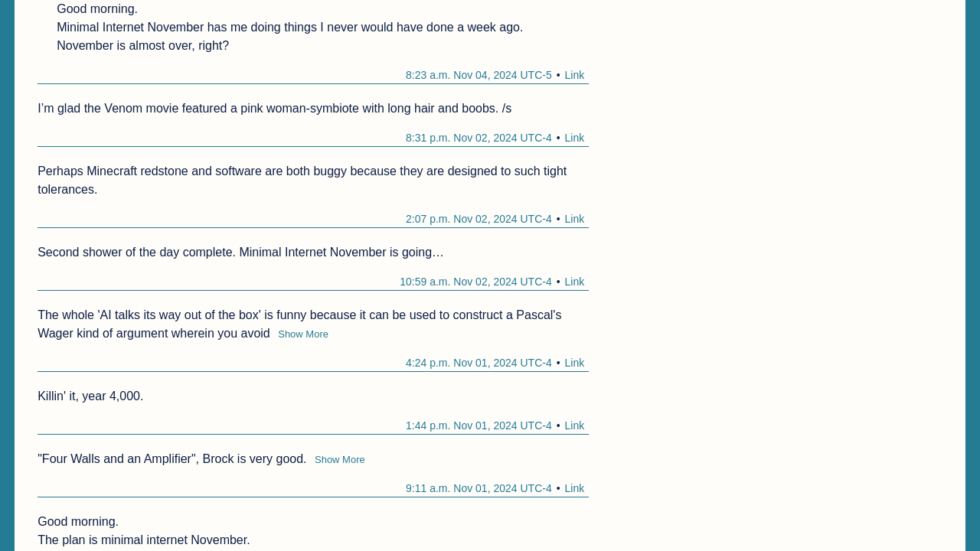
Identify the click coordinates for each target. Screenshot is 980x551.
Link (575, 75)
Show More (303, 334)
